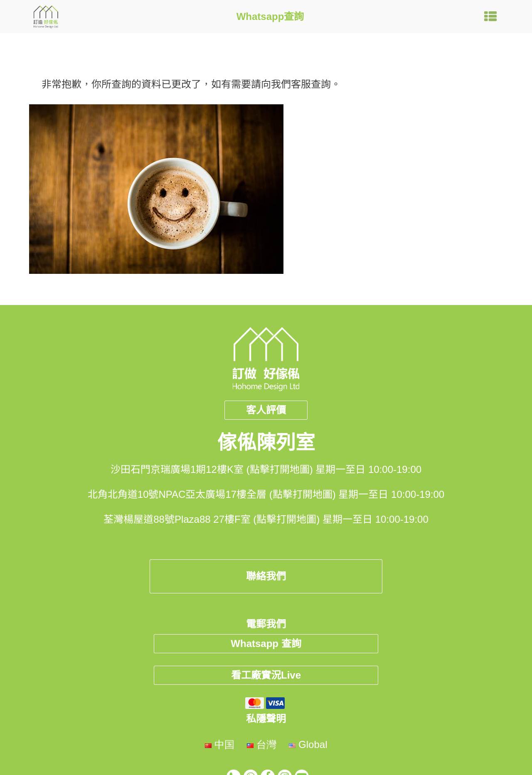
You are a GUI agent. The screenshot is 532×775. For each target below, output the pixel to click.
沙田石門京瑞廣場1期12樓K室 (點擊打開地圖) (212, 469)
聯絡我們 (266, 576)
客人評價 (266, 410)
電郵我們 (266, 624)
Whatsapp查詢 (270, 16)
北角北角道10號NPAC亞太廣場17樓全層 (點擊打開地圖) (212, 494)
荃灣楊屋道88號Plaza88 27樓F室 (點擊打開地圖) (212, 519)
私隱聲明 (266, 719)
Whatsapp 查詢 (266, 643)
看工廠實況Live (266, 675)
